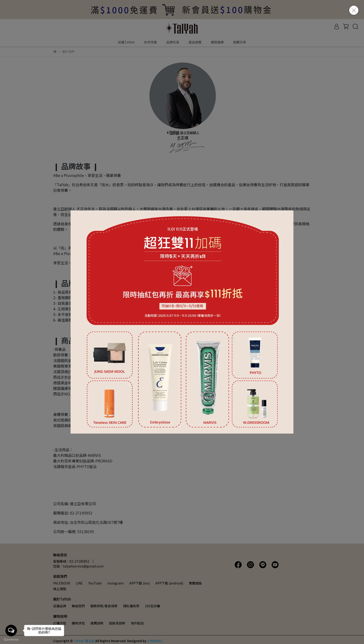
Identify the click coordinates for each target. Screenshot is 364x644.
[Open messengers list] (11, 631)
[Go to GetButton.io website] (11, 639)
